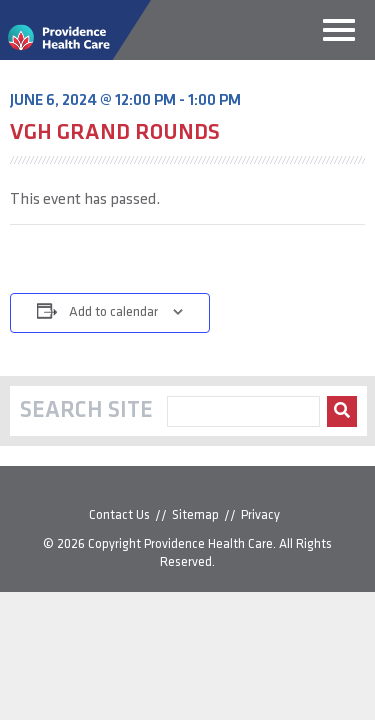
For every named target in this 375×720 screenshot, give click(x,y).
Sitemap (195, 515)
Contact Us (119, 515)
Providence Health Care (208, 544)
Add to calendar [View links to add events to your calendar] (113, 312)
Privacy (260, 515)
